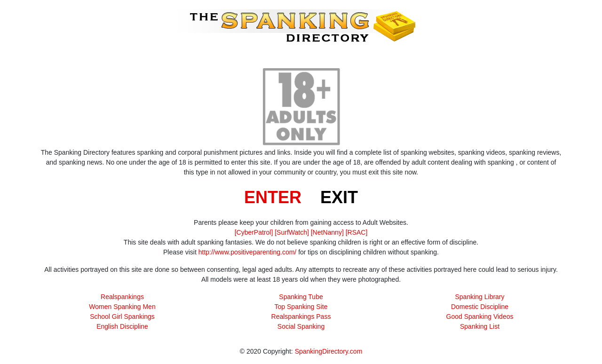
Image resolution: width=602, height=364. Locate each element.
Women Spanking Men (122, 307)
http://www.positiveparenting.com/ (248, 252)
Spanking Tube (301, 297)
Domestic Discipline (480, 307)
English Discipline (122, 326)
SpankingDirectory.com (329, 351)
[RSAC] (357, 232)
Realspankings (122, 297)
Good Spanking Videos (480, 317)
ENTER (273, 197)
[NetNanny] (327, 232)
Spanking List (480, 326)
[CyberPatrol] (254, 232)
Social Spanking (301, 326)
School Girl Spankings (122, 317)
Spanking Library (479, 297)
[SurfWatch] (292, 232)
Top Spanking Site (301, 307)
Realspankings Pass (301, 317)
